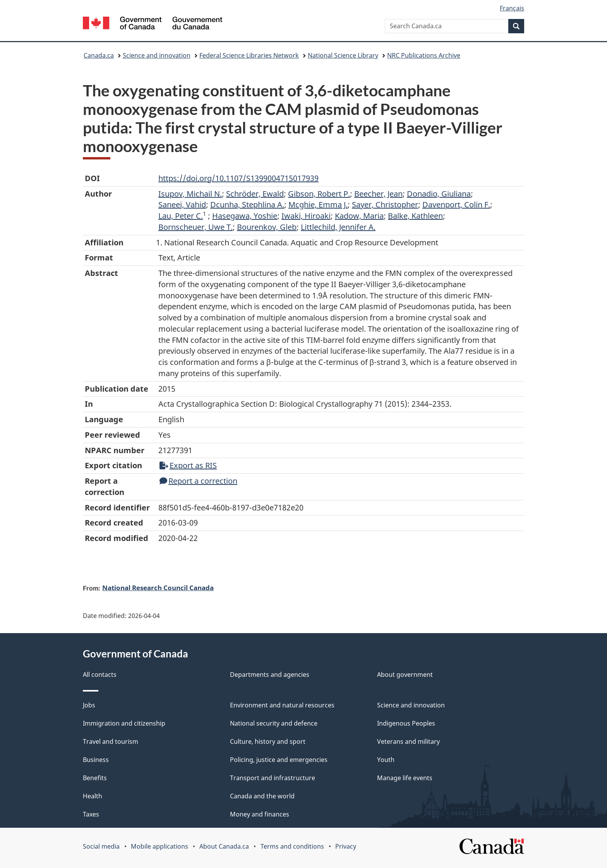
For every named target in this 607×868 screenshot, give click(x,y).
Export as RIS (188, 465)
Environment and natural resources (282, 705)
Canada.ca (99, 55)
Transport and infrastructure (273, 778)
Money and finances (260, 814)
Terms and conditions (292, 846)
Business (96, 760)
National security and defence (274, 723)
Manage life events (405, 778)
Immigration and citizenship (124, 723)
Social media (101, 846)
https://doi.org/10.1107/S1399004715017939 (238, 178)
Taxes (91, 814)
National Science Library (343, 55)
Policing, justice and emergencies (279, 760)
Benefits (95, 778)
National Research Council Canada (158, 587)
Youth (386, 760)
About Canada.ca (224, 846)
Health (93, 796)
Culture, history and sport (268, 741)
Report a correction (198, 481)
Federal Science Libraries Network (249, 55)
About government (405, 675)
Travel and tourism (111, 741)
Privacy (346, 846)
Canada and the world (262, 796)
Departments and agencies (270, 675)
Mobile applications (159, 846)
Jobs (89, 705)
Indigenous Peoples (406, 723)
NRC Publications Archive (424, 55)
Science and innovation (157, 55)
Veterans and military (408, 741)
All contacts (100, 675)
